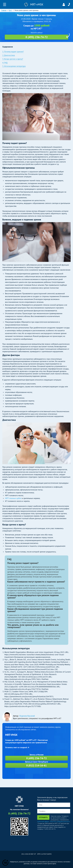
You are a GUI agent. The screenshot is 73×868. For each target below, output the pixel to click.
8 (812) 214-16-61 (36, 765)
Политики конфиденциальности (60, 821)
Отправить (43, 817)
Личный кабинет (64, 5)
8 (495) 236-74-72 (69, 5)
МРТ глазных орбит (13, 498)
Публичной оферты (43, 821)
